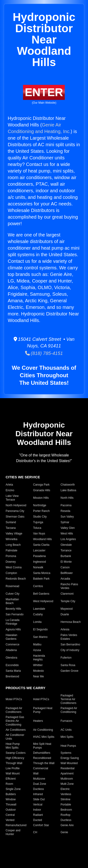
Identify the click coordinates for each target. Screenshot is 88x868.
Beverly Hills (13, 609)
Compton (11, 573)
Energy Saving (70, 758)
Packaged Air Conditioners (14, 710)
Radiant (38, 815)
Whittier (38, 665)
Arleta (9, 485)
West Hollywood (43, 601)
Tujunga (38, 522)
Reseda (65, 511)
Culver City (13, 594)
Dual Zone (40, 784)
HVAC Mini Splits (44, 737)
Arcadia (65, 579)
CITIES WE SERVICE (23, 477)
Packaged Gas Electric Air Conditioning (15, 721)
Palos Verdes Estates (69, 637)
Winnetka (11, 539)
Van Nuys (39, 534)
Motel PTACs (14, 699)
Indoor (37, 810)
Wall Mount (13, 774)
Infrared (38, 794)
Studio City (40, 517)
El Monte (66, 562)
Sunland (11, 522)
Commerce (13, 644)
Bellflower (67, 573)
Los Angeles (68, 539)
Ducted (38, 820)
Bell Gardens (41, 594)
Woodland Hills (42, 539)
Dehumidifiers (42, 753)
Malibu (37, 644)
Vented (10, 820)
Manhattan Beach (12, 601)
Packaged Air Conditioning (69, 710)
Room (9, 784)
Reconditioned (42, 758)
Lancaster (39, 550)
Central (10, 815)
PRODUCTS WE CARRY (25, 688)
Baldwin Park (41, 579)
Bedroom (66, 810)
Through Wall (14, 763)
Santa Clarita (41, 545)
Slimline (65, 799)
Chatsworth (68, 485)
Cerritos (38, 586)
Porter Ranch (41, 511)
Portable (66, 805)
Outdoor (11, 810)
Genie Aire (67, 825)
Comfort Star (41, 825)
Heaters (38, 721)
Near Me (38, 676)
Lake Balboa (68, 490)
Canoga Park (41, 485)
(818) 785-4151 (44, 353)
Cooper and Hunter (13, 832)
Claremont (67, 594)
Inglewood (40, 562)
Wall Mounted (69, 763)
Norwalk (38, 567)
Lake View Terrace (12, 498)
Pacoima (66, 505)
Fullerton (66, 658)
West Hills (67, 534)
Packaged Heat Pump (43, 710)
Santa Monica (42, 573)
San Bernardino (70, 644)
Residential (67, 768)
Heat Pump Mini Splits (13, 746)
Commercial (41, 768)
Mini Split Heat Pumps (42, 746)
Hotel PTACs (41, 699)
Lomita (37, 622)
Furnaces (66, 721)
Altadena (11, 650)
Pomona (11, 556)
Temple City (68, 601)
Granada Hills (42, 490)
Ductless (38, 789)
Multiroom (67, 779)
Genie (64, 832)
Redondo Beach (16, 579)
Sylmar (65, 522)
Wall (36, 774)
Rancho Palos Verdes (69, 586)
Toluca (37, 528)
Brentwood (12, 676)
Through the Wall (44, 763)
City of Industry (70, 650)
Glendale (66, 545)
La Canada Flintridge (13, 622)
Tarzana (11, 528)
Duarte (65, 614)
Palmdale (11, 550)
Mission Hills (41, 498)
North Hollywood (16, 505)
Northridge (40, 505)
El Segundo (40, 629)
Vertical (38, 805)
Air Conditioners (16, 730)
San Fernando (15, 614)
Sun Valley (67, 517)
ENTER (44, 92)
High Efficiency (15, 758)
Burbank (66, 556)
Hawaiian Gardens (11, 637)
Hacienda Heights (39, 658)
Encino (10, 490)
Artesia (65, 629)
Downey (11, 562)
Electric (65, 789)
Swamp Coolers (16, 753)
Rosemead (12, 586)
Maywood (67, 609)
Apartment (67, 774)
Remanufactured (16, 825)
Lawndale (39, 609)
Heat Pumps (68, 746)
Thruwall (11, 805)
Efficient (11, 779)
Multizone (39, 779)
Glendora (11, 658)
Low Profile (13, 768)
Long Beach (13, 545)
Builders (11, 794)
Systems (66, 753)
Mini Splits (67, 737)
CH (35, 832)
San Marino (40, 637)
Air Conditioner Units (15, 737)
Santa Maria (13, 671)
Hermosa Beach (71, 622)
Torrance (66, 550)
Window (11, 799)
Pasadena (39, 556)
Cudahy (38, 614)
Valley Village (14, 534)
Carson (65, 567)
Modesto (38, 671)
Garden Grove (69, 671)
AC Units (66, 730)
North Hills (67, 498)
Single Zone (13, 789)
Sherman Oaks (15, 517)
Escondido (12, 665)
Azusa (37, 650)
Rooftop (65, 815)
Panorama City (15, 511)
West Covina (14, 567)
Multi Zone (67, 784)
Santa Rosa (68, 665)
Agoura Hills (13, 629)
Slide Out (39, 799)
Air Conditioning (43, 730)
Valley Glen (68, 528)
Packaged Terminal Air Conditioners (68, 699)
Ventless (66, 794)
